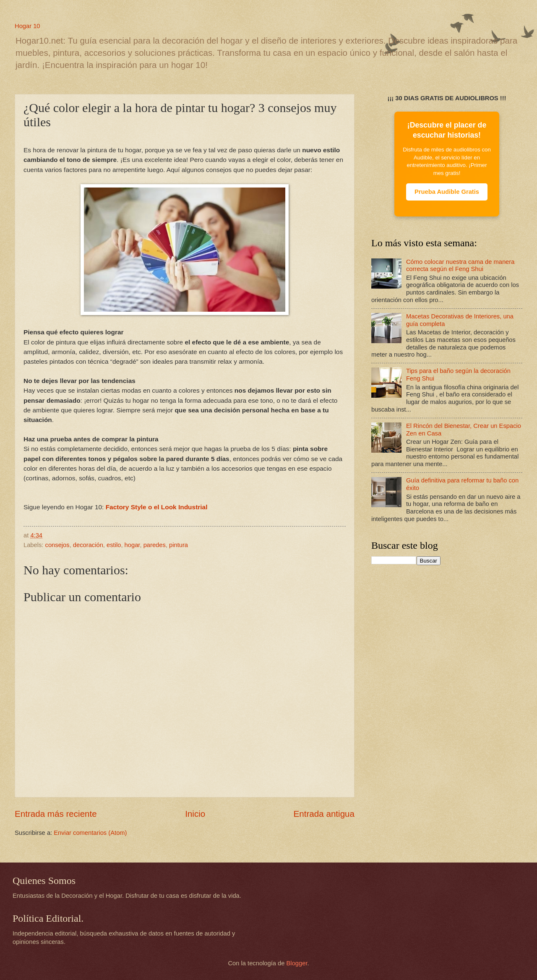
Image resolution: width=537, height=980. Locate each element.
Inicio (195, 814)
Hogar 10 (27, 26)
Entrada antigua (324, 814)
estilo (114, 545)
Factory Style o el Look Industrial (157, 507)
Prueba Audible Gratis (447, 192)
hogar (132, 545)
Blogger (297, 963)
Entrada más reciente (56, 814)
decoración (88, 545)
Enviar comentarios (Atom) (90, 833)
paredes (155, 545)
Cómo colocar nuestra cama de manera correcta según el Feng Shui (460, 266)
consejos (57, 545)
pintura (179, 545)
